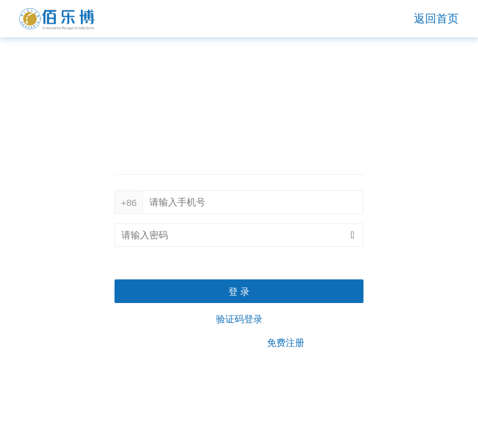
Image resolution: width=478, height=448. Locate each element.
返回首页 (436, 19)
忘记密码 (345, 263)
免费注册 (286, 343)
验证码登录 (239, 319)
